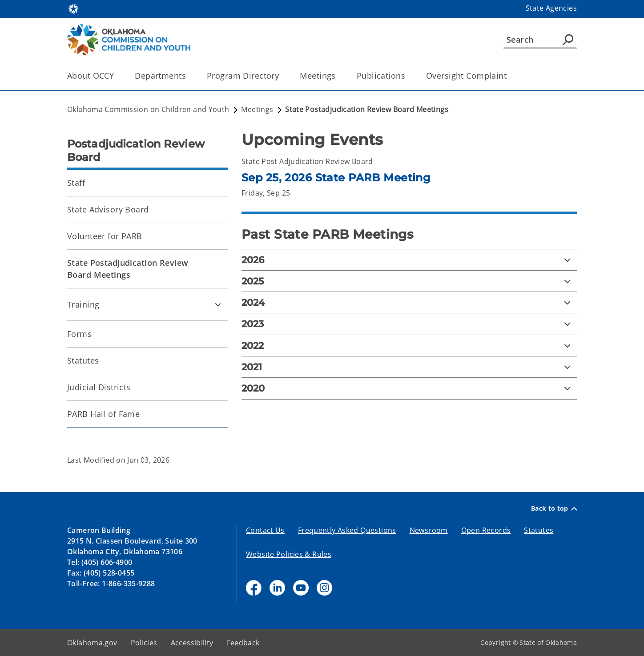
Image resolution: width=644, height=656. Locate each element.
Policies (144, 643)
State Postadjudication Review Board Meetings (128, 269)
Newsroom (429, 530)
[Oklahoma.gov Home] (73, 8)
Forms (79, 334)
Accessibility (192, 643)
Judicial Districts (99, 387)
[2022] (409, 346)
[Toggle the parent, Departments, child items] (189, 76)
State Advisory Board (108, 209)
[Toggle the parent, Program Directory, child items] (282, 76)
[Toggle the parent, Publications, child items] (408, 76)
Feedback (243, 643)
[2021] (409, 367)
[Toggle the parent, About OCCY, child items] (117, 76)
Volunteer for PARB (105, 236)
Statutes (83, 360)
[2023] (409, 324)
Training (83, 304)
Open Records (486, 530)
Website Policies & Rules (289, 554)
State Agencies (551, 8)
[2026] (409, 260)
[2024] (409, 302)
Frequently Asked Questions (347, 530)
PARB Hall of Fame (103, 414)
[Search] (540, 40)
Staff (76, 183)
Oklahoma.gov (92, 643)
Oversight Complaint (466, 76)
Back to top (554, 508)
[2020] (409, 388)
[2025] (409, 281)
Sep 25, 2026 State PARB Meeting (336, 178)
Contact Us (265, 530)
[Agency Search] (568, 40)
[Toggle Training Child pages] (218, 304)
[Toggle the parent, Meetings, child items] (339, 76)
